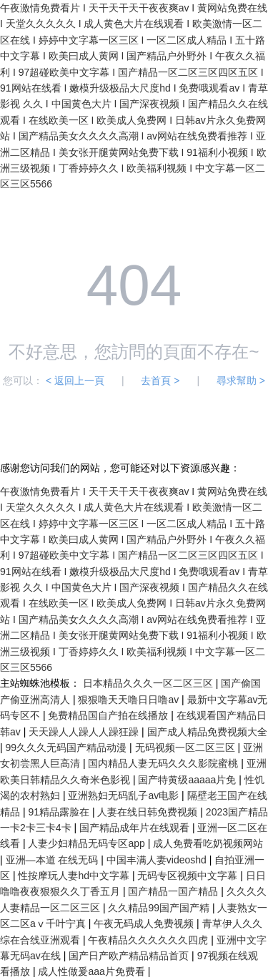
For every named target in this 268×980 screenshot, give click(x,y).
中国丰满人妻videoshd (158, 860)
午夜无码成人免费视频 (145, 923)
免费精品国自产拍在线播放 (109, 715)
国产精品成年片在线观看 (136, 828)
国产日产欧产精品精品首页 (130, 956)
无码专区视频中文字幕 (189, 876)
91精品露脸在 (60, 812)
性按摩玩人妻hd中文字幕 (75, 876)
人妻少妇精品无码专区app (88, 843)
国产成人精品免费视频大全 (207, 732)
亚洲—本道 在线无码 (54, 860)
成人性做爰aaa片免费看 (93, 971)
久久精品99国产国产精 (160, 908)
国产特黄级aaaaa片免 (188, 780)
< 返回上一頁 (75, 381)
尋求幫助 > (241, 381)
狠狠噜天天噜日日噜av (130, 700)
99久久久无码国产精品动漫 (68, 748)
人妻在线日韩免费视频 (149, 812)
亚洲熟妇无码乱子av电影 (125, 795)
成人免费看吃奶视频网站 (208, 843)
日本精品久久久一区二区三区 (149, 683)
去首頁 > (160, 381)
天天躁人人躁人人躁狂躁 (85, 732)
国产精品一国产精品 (174, 891)
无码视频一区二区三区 (187, 748)
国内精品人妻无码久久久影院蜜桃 (164, 763)
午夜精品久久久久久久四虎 (149, 940)
